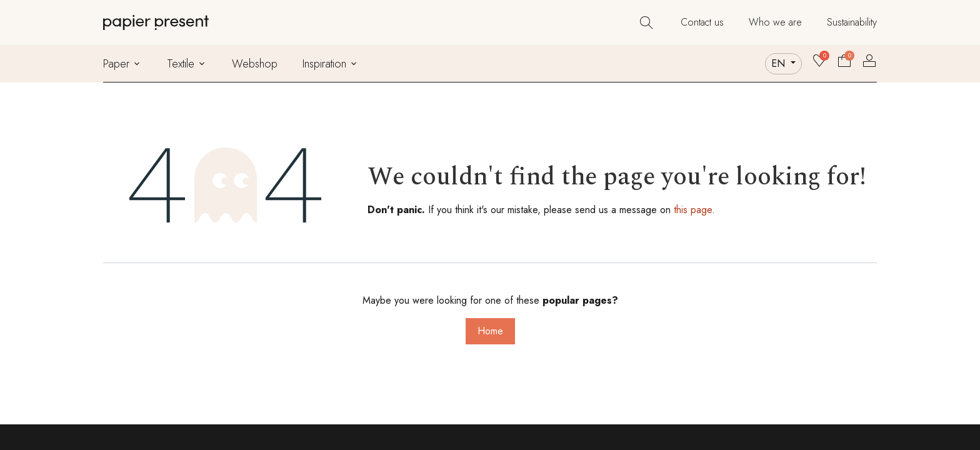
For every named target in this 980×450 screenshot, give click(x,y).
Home (490, 331)
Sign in (869, 61)
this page (693, 210)
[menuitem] (702, 22)
